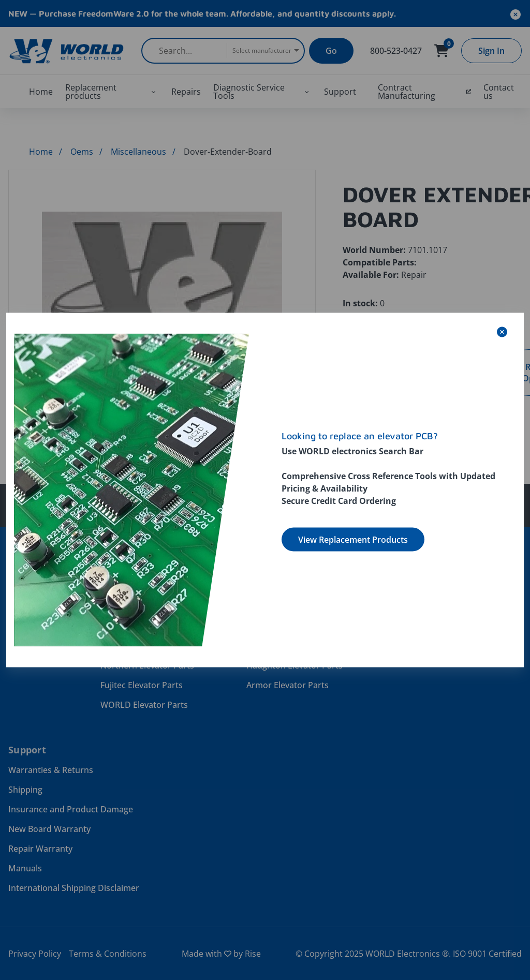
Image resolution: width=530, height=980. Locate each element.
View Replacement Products (353, 540)
